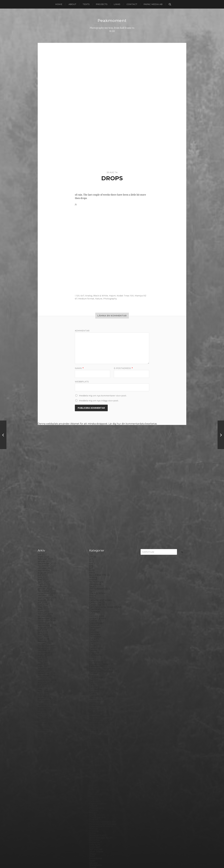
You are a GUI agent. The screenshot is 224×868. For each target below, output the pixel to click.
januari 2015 (44, 660)
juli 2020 (43, 509)
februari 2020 (46, 521)
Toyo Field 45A (97, 818)
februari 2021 (45, 493)
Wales (93, 829)
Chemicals (95, 544)
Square (93, 797)
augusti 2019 (45, 535)
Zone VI (94, 836)
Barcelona (95, 519)
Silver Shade (96, 786)
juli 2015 (42, 647)
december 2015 (47, 635)
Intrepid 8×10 (97, 665)
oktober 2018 (45, 557)
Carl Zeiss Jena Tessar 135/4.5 (105, 541)
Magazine (95, 701)
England (94, 587)
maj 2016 (43, 624)
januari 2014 (45, 688)
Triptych (94, 820)
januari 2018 (45, 578)
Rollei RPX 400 (98, 770)
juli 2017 (42, 592)
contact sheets (98, 553)
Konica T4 (95, 681)
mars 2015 (43, 656)
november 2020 (47, 500)
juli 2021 (42, 489)
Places (93, 747)
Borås (92, 532)
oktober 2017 (45, 585)
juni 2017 (43, 594)
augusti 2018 (45, 562)
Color (92, 548)
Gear (92, 619)
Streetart (94, 804)
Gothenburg (96, 624)
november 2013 (47, 692)
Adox (92, 507)
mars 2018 (43, 573)
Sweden (94, 807)
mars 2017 (43, 601)
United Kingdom (99, 823)
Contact (132, 4)
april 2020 (43, 516)
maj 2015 (43, 651)
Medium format (86, 299)
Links (117, 4)
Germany (94, 621)
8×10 (92, 505)
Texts (86, 4)
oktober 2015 (45, 640)
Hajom (112, 296)
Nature (99, 299)
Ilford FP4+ (95, 647)
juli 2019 (42, 537)
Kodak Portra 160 (99, 672)
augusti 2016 (45, 617)
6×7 (91, 503)
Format (93, 608)
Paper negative (98, 738)
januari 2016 (44, 633)
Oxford (93, 733)
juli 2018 (42, 564)
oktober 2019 (45, 530)
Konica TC (95, 683)
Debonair (94, 567)
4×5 (91, 493)
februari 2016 (45, 631)
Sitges (93, 788)
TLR (91, 813)
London (94, 699)
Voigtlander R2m (99, 827)
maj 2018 (43, 569)
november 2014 (47, 665)
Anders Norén (117, 858)
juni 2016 (43, 621)
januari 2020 (45, 523)
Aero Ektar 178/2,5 (99, 509)
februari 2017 (45, 603)
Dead (92, 564)
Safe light (95, 779)
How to (93, 642)
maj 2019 (43, 541)
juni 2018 (43, 567)
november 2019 (47, 528)
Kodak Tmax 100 (125, 296)
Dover (93, 580)
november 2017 (47, 583)
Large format (97, 695)
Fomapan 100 (97, 601)
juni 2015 (43, 649)
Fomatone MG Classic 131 (103, 605)
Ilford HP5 (95, 649)
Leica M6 (94, 697)
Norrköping (96, 729)
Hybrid (93, 644)
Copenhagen (97, 557)
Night (92, 720)
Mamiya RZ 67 (97, 704)
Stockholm (95, 800)
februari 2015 (45, 658)
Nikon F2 (94, 722)
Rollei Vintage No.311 (101, 772)
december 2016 (47, 608)
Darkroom (95, 562)
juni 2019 (43, 539)
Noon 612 (94, 727)
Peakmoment (112, 21)
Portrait (93, 763)
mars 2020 (44, 519)
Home (59, 4)
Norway (94, 731)
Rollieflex (94, 775)
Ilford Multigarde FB (101, 651)
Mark (92, 706)
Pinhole (94, 745)
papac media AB (153, 4)
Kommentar (82, 331)
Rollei (92, 768)
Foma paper (96, 596)
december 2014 (47, 663)
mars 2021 (43, 491)
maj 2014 (43, 679)
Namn (79, 368)
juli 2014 (42, 674)
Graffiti (93, 628)
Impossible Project (100, 658)
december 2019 (47, 525)
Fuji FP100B (96, 612)
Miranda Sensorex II (100, 715)
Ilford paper (96, 653)
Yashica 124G (96, 832)
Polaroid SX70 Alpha (101, 761)
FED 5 (92, 592)
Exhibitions (95, 589)
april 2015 (43, 653)
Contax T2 (95, 555)
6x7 (82, 296)
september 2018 (47, 560)
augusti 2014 (45, 672)
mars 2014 (43, 683)
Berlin (93, 525)
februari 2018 (45, 576)
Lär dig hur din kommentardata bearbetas (133, 424)
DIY (91, 578)
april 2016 (43, 626)
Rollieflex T (95, 777)
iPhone (93, 667)
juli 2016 (42, 619)
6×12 (92, 496)
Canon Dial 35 (97, 537)
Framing (94, 610)
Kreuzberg (95, 685)
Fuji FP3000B (97, 617)
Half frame (95, 635)
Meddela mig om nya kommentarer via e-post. (103, 396)
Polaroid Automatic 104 (102, 756)
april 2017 (43, 599)
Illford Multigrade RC (101, 656)
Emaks (93, 585)
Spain (92, 795)
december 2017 (47, 580)
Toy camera (96, 816)
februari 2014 (45, 685)
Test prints (95, 811)
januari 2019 (45, 551)
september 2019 (47, 532)
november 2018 (47, 555)
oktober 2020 (46, 503)
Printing (94, 765)
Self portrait (96, 784)
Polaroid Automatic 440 (103, 759)
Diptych (94, 576)
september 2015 (47, 642)
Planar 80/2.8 (97, 749)
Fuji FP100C (96, 615)
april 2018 (43, 571)
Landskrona (96, 692)
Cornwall (94, 560)
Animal (93, 514)
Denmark (95, 569)
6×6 (91, 500)
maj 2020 (43, 514)
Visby (92, 825)
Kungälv (94, 688)
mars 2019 (43, 546)
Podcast (94, 754)
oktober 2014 (45, 667)
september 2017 (47, 587)
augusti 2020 (45, 507)
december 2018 (47, 553)
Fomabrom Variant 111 (101, 599)
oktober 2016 (45, 612)
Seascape (94, 781)
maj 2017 (43, 596)
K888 (92, 669)
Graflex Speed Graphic (102, 631)
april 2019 (43, 544)
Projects (102, 4)
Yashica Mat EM (98, 834)
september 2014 (47, 669)
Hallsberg (95, 637)
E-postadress (123, 368)
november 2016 (47, 610)
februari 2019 (45, 548)
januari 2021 (45, 496)
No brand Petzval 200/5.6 (104, 724)
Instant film (96, 663)
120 (78, 296)
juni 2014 (43, 676)
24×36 (93, 491)
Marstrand (95, 708)
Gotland (94, 626)
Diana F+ (94, 573)
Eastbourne (96, 583)
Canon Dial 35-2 (98, 539)
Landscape (95, 690)
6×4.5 (92, 498)
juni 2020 (43, 512)
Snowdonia (95, 793)
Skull (92, 791)
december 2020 (47, 498)
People (93, 740)
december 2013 (47, 690)
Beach (93, 521)
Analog (89, 296)
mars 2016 (43, 628)
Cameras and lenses (100, 535)
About (72, 4)
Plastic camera (97, 752)
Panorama (95, 736)
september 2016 (47, 615)
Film (92, 594)
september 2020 (47, 505)
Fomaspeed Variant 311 (102, 603)
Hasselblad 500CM (100, 640)
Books (93, 530)
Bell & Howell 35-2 (100, 523)
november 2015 (47, 637)
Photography (110, 299)
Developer (95, 571)
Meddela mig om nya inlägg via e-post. (99, 401)
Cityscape (94, 546)
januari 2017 (45, 605)
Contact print (97, 551)
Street (93, 802)
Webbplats (82, 381)
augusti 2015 (45, 644)
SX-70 (93, 809)
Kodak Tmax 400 (99, 676)
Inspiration (95, 660)
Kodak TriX (95, 679)
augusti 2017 (45, 589)
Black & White (101, 296)
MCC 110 (94, 711)
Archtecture (96, 516)
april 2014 (43, 681)
